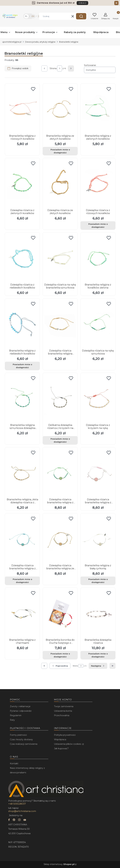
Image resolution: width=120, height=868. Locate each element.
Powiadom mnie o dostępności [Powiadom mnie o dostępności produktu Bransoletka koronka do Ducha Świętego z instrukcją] (60, 655)
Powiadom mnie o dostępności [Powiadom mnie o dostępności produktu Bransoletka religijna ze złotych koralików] (60, 151)
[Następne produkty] (98, 666)
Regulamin (16, 715)
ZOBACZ (82, 3)
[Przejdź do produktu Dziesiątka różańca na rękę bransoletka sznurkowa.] (60, 258)
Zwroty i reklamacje (20, 706)
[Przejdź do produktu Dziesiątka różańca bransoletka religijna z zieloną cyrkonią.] (60, 473)
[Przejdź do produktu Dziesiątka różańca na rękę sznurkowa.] (98, 324)
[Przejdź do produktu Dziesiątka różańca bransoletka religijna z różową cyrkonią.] (98, 473)
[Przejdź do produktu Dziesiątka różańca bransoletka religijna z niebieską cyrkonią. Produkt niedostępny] (22, 539)
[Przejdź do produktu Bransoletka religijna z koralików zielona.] (98, 258)
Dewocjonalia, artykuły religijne (40, 42)
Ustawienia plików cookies (68, 744)
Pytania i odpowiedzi (21, 711)
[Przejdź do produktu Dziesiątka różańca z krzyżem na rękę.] (98, 398)
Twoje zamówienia (64, 706)
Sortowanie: (90, 65)
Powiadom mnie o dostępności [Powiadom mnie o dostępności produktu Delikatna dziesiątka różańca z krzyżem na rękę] (60, 440)
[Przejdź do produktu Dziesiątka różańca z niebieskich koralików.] (22, 258)
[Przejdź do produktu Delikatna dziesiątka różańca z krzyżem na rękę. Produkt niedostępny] (60, 398)
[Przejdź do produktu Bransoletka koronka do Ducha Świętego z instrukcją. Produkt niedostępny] (60, 613)
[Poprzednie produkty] (60, 666)
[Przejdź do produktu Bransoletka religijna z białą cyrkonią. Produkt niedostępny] (98, 539)
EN (33, 16)
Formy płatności (18, 735)
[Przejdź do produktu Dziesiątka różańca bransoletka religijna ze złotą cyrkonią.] (60, 539)
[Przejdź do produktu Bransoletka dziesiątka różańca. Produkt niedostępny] (98, 613)
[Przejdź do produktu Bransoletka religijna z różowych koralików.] (22, 109)
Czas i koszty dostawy (21, 739)
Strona (53, 68)
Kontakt (14, 764)
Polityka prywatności (65, 735)
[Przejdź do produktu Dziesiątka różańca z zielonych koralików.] (22, 184)
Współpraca (60, 739)
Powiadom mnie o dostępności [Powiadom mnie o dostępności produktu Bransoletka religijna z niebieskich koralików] (22, 366)
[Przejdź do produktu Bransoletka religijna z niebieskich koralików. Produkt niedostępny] (22, 324)
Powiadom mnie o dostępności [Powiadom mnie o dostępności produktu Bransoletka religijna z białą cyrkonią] (98, 581)
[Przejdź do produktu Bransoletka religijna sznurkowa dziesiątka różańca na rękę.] (22, 398)
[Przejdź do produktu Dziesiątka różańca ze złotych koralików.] (60, 184)
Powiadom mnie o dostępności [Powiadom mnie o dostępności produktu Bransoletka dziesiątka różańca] (98, 655)
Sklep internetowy (59, 864)
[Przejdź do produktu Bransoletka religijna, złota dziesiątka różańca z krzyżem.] (22, 473)
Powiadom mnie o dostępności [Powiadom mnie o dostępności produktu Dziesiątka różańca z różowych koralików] (98, 225)
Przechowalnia (62, 715)
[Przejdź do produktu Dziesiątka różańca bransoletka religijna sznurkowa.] (60, 324)
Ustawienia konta (63, 711)
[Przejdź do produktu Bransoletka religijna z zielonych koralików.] (98, 109)
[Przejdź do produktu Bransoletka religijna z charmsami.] (22, 613)
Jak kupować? (61, 748)
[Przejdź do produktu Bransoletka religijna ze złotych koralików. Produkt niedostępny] (60, 109)
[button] (81, 16)
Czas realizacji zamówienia (24, 744)
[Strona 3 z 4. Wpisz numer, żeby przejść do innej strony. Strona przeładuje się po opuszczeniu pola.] (60, 68)
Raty (12, 720)
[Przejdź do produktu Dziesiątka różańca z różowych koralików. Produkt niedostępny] (98, 184)
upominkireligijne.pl (12, 42)
